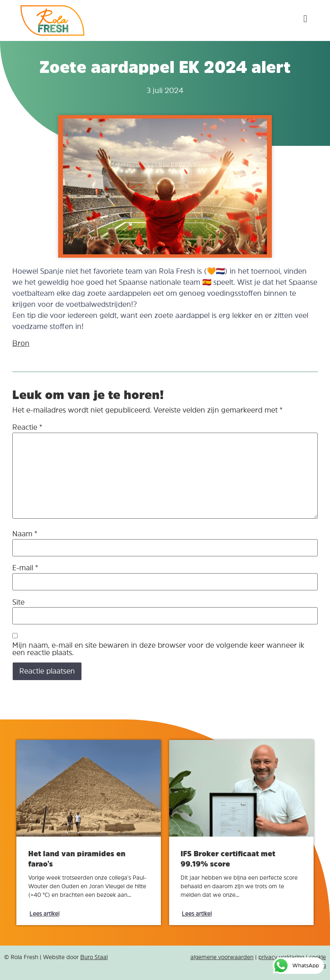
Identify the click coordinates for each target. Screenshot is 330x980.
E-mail (25, 568)
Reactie (27, 427)
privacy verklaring (281, 957)
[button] (305, 19)
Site (18, 602)
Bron (21, 343)
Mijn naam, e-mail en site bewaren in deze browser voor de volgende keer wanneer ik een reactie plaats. (158, 649)
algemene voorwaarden (222, 957)
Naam (25, 534)
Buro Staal (94, 957)
